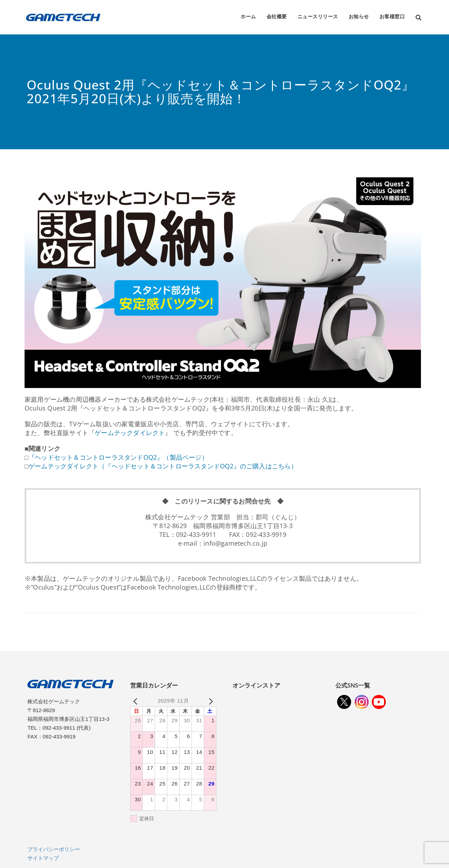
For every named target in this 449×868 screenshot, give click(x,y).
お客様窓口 (392, 16)
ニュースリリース (318, 16)
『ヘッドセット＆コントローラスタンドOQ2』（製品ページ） (118, 457)
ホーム (248, 16)
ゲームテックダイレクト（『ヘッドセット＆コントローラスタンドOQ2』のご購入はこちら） (163, 466)
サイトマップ (43, 858)
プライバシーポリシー (54, 849)
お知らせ (359, 16)
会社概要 (277, 16)
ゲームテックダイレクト (130, 433)
